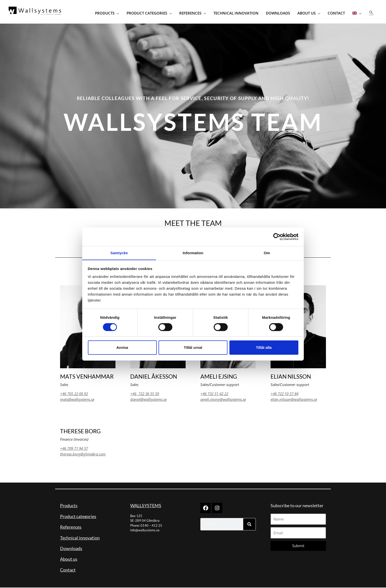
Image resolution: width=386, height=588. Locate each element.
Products (69, 506)
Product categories (78, 517)
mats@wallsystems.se (77, 400)
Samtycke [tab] (119, 253)
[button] (371, 12)
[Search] (249, 525)
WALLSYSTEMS (146, 506)
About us (69, 559)
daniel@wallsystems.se (148, 400)
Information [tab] (193, 253)
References (71, 527)
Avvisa (122, 348)
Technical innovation (80, 538)
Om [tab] (267, 253)
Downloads (71, 549)
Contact (68, 570)
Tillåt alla (264, 348)
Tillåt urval (193, 348)
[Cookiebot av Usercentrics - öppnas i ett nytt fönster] (277, 236)
